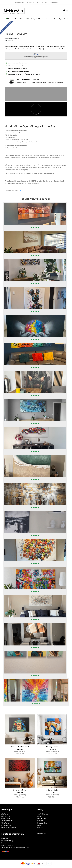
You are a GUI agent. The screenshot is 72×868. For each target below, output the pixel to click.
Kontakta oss (30, 3)
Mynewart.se (42, 834)
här (20, 191)
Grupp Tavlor (6, 819)
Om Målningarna (19, 3)
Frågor (40, 816)
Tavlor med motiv (7, 821)
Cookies (40, 821)
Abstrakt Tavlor (6, 816)
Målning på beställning (9, 828)
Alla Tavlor (5, 814)
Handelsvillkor (54, 3)
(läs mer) (23, 63)
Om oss (45, 3)
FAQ (38, 3)
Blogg (39, 825)
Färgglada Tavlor (7, 825)
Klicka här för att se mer (57, 82)
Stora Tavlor (5, 823)
